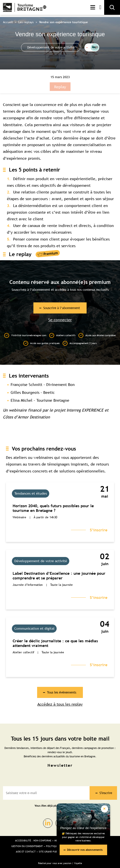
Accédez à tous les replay (60, 704)
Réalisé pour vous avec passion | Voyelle (60, 863)
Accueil (8, 22)
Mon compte (100, 7)
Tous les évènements (62, 692)
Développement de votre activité (51, 47)
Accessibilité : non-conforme (33, 841)
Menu (93, 7)
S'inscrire (106, 793)
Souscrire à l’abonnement (62, 308)
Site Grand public (50, 852)
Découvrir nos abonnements (85, 850)
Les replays (26, 22)
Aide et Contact (26, 852)
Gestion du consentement (27, 846)
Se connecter (60, 320)
